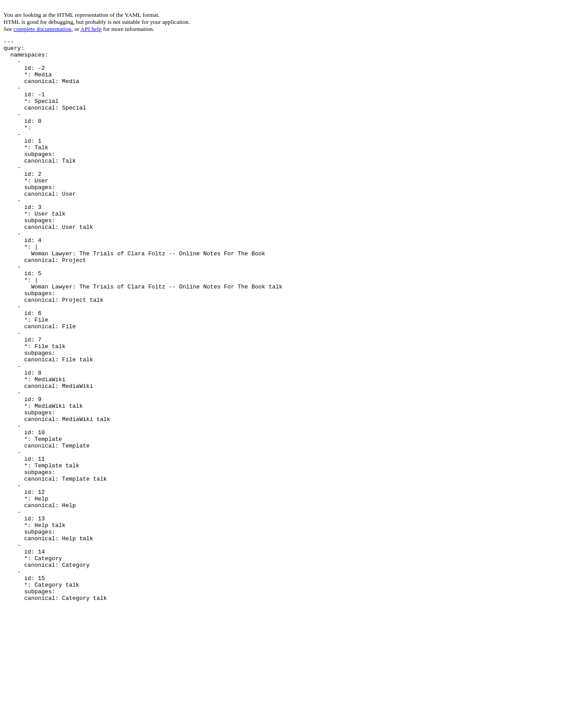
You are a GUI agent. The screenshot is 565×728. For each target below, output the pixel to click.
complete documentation (43, 29)
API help (91, 29)
